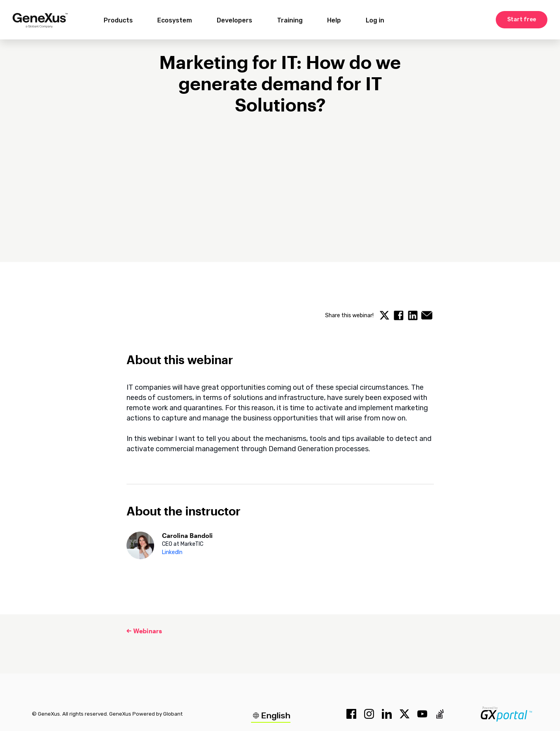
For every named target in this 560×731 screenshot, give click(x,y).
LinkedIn (172, 552)
